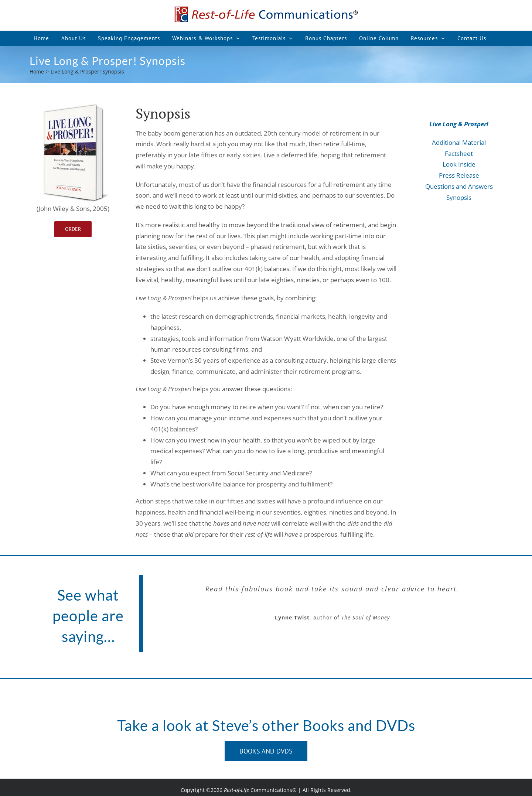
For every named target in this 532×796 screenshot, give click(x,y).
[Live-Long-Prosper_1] (73, 106)
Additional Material (459, 142)
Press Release (459, 175)
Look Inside (459, 164)
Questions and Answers (459, 186)
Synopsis (459, 197)
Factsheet (459, 153)
